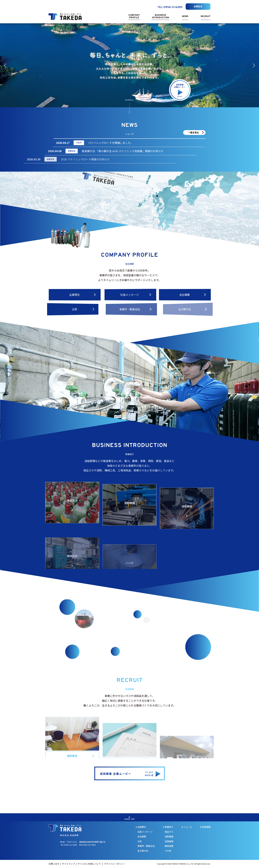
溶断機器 (169, 837)
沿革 (140, 841)
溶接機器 (169, 841)
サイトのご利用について (90, 864)
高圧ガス (169, 832)
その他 (168, 851)
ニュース (187, 827)
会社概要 (142, 837)
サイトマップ (69, 864)
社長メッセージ (145, 832)
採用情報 (205, 827)
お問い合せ (54, 864)
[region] (129, 65)
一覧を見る (194, 133)
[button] (5, 65)
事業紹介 (168, 827)
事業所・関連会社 (146, 846)
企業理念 (141, 827)
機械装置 (169, 846)
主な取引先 (143, 851)
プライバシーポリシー (114, 864)
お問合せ (198, 6)
